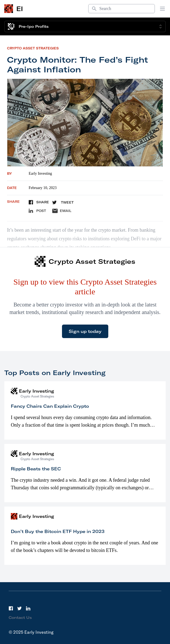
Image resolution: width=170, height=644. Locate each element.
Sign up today (85, 331)
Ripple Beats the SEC (36, 469)
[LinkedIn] (28, 608)
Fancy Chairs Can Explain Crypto (50, 406)
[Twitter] (19, 608)
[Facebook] (11, 608)
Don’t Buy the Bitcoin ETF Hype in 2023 (58, 531)
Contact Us (20, 618)
